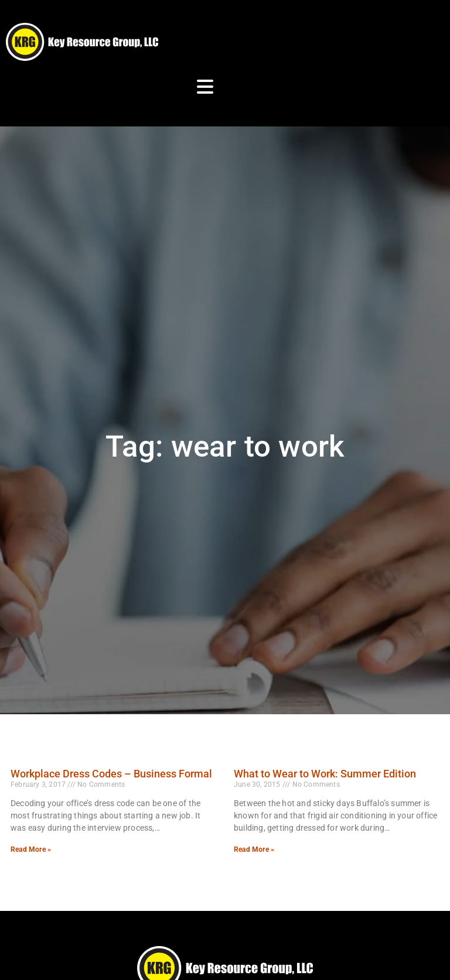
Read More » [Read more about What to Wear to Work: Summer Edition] (254, 849)
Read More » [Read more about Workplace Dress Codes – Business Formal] (31, 849)
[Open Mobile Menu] (205, 87)
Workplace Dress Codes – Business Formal (111, 774)
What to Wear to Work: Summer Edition (325, 774)
